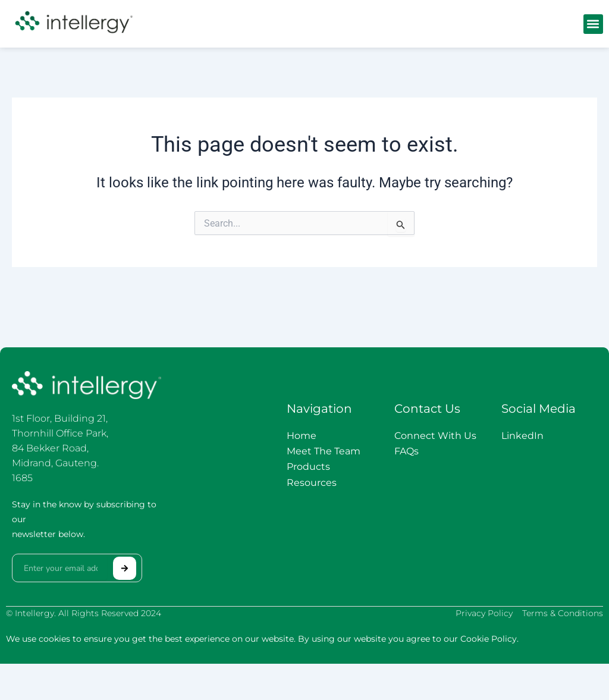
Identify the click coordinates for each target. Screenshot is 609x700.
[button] (593, 24)
